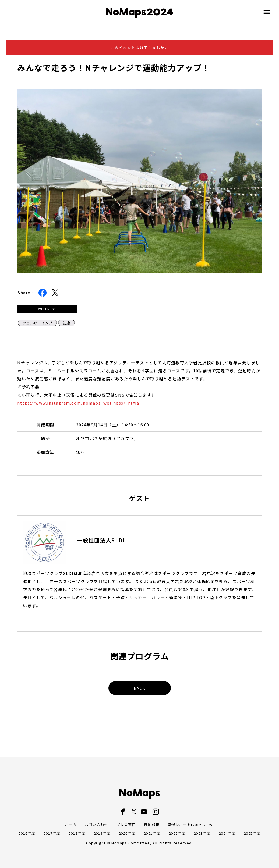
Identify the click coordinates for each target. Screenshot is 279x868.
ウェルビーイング (37, 323)
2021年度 (152, 833)
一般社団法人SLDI (101, 540)
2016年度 (27, 833)
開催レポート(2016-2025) (191, 825)
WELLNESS (47, 309)
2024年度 (227, 833)
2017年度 (52, 833)
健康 (66, 323)
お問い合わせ (96, 825)
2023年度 (202, 833)
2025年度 (252, 833)
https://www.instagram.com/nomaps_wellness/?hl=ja (78, 403)
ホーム (71, 825)
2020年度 (127, 833)
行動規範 (152, 825)
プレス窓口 (126, 825)
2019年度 (102, 833)
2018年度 (77, 833)
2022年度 (177, 833)
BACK (140, 688)
